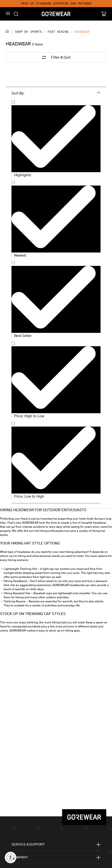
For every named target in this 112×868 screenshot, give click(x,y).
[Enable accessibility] (11, 857)
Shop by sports (28, 32)
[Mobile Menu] (8, 13)
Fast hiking (58, 32)
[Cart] (104, 14)
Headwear (82, 32)
